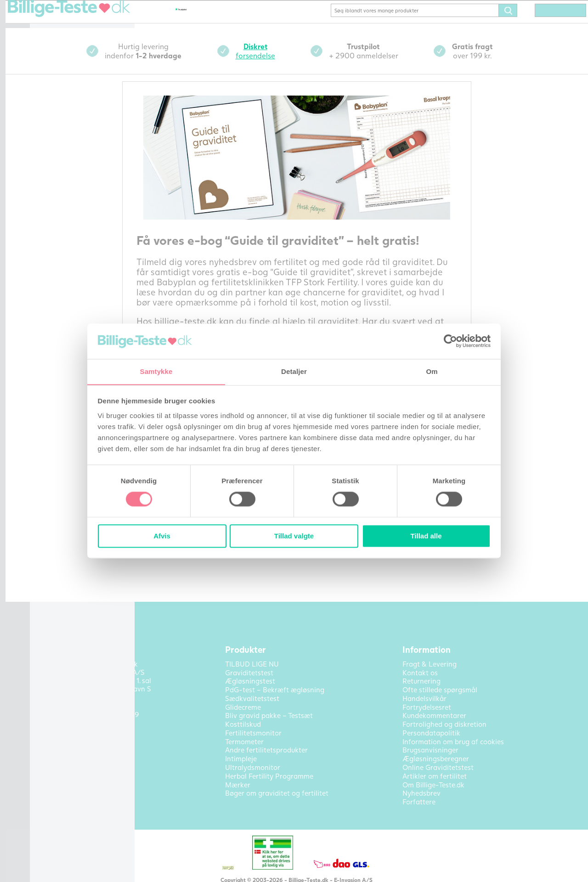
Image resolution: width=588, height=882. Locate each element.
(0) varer (548, 24)
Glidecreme (61, 123)
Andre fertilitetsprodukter (74, 196)
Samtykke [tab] (156, 371)
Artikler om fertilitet (76, 302)
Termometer (62, 178)
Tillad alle (426, 536)
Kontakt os (60, 316)
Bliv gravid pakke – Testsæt (74, 78)
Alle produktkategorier (80, 283)
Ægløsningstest (68, 46)
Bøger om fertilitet (73, 241)
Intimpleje (59, 214)
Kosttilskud (61, 137)
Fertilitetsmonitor (71, 151)
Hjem (51, 19)
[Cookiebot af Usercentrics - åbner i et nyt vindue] (450, 341)
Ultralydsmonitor (71, 227)
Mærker (56, 269)
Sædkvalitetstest (70, 164)
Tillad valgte (294, 536)
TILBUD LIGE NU (71, 96)
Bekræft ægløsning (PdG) (83, 60)
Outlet (53, 255)
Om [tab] (432, 371)
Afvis (162, 536)
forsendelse (322, 64)
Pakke (53, 109)
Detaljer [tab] (294, 371)
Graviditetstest (67, 33)
